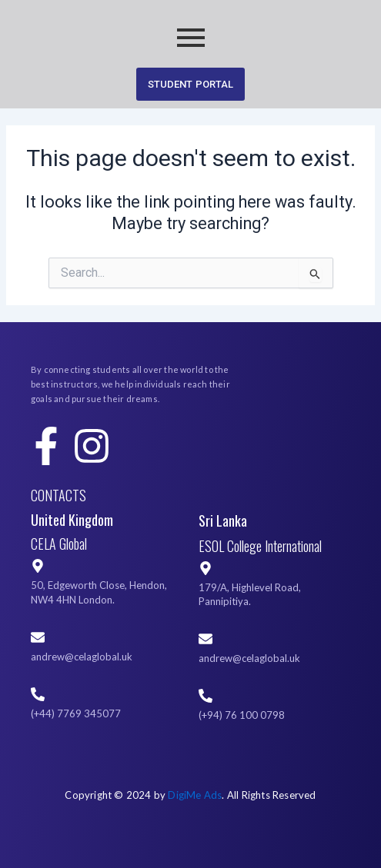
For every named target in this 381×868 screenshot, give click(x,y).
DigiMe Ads (195, 795)
